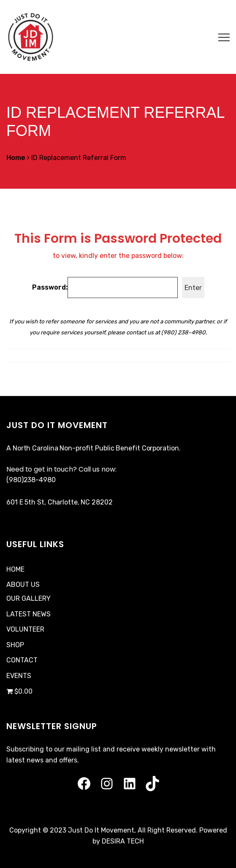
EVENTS (19, 676)
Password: (105, 288)
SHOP (15, 645)
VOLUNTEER (25, 629)
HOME (15, 569)
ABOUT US (23, 585)
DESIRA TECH (123, 841)
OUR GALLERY (28, 598)
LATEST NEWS (28, 614)
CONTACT (22, 660)
